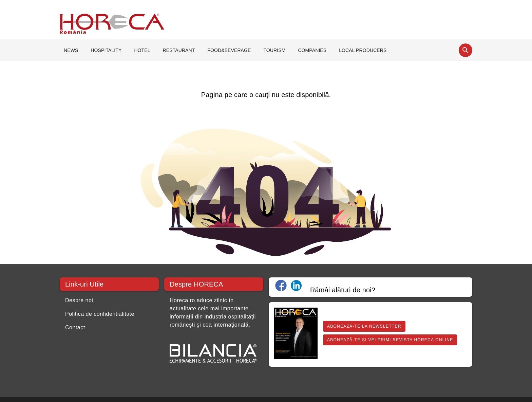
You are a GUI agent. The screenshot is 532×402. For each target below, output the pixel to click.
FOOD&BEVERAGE (229, 50)
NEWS (71, 50)
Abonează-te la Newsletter (364, 326)
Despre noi (79, 300)
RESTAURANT (179, 50)
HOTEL (142, 50)
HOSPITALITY (106, 50)
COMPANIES (312, 50)
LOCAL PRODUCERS (363, 50)
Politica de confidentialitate (100, 314)
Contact (75, 327)
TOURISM (274, 50)
